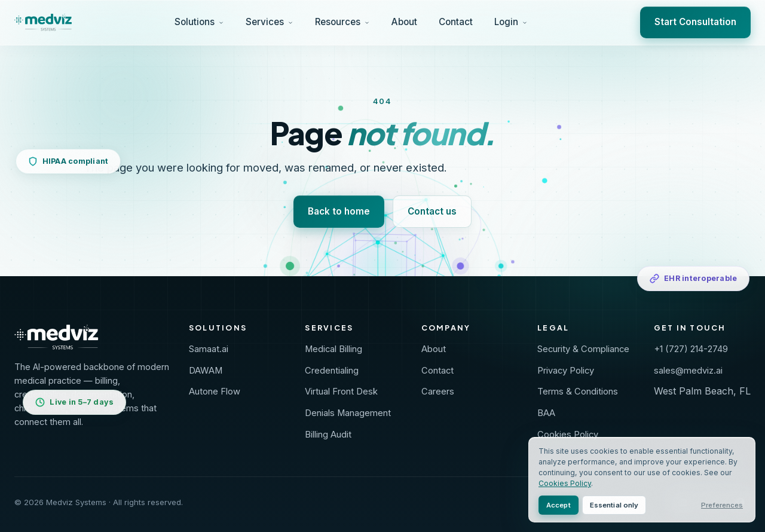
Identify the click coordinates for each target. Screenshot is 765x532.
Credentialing (332, 371)
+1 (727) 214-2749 (691, 349)
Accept (559, 505)
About (404, 22)
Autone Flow (215, 392)
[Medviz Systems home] (92, 337)
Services (270, 22)
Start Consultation (695, 22)
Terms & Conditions (578, 392)
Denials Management (348, 413)
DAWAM (206, 371)
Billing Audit (328, 435)
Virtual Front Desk (341, 392)
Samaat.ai (209, 349)
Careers (438, 392)
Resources (342, 22)
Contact (456, 22)
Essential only (614, 505)
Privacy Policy (566, 371)
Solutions (199, 22)
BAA (546, 413)
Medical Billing (333, 349)
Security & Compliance (583, 349)
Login (511, 22)
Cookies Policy (568, 435)
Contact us (432, 211)
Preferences (722, 505)
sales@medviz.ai (688, 371)
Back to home (339, 211)
